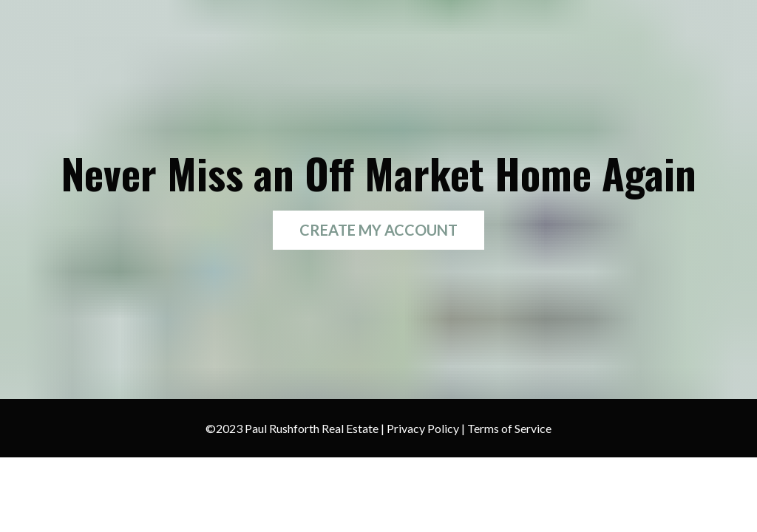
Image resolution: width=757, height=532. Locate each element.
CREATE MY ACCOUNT (378, 230)
